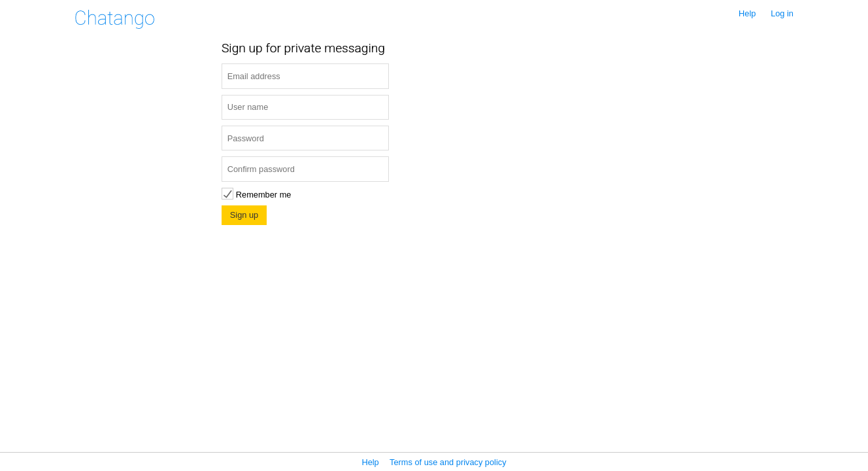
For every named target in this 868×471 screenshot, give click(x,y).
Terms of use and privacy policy (448, 462)
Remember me (256, 195)
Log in (782, 13)
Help (747, 13)
